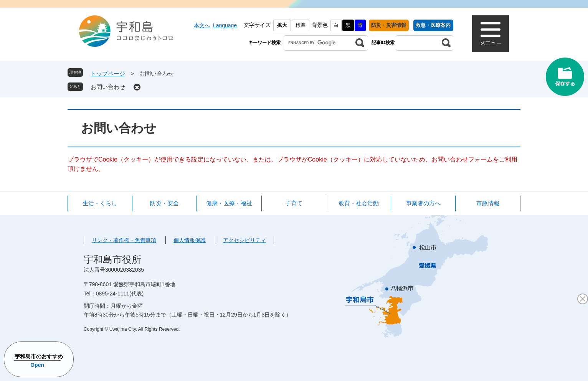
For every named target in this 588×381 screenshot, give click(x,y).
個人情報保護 (190, 240)
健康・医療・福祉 (229, 203)
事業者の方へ (423, 203)
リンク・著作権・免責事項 (124, 240)
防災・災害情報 (389, 25)
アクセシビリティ (244, 240)
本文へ (202, 25)
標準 (301, 25)
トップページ (108, 73)
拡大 (282, 25)
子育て (294, 203)
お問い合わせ (108, 87)
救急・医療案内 (433, 25)
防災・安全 (164, 203)
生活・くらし (100, 203)
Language (225, 25)
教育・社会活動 (359, 203)
